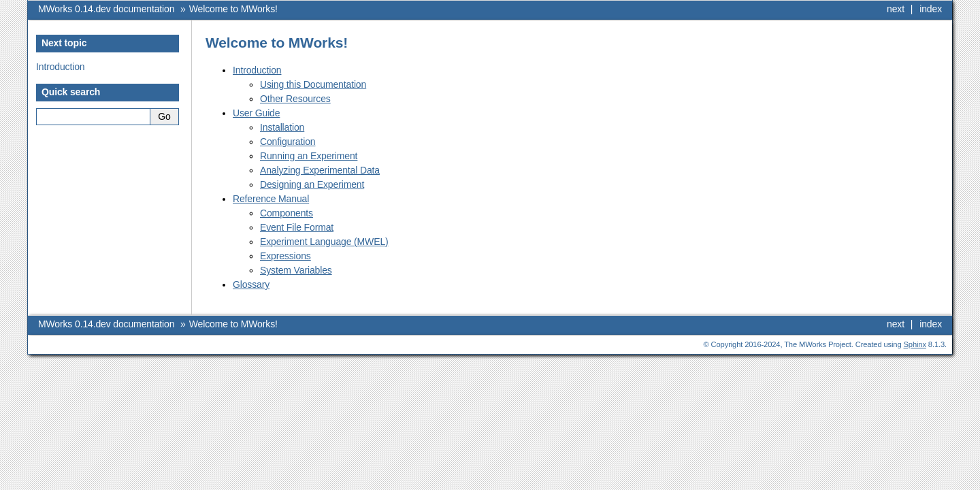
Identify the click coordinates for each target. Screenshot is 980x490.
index (931, 9)
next (896, 9)
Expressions (285, 256)
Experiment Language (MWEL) (324, 242)
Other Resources (295, 99)
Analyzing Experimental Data (320, 170)
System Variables (296, 270)
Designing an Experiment (312, 184)
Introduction (257, 70)
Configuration (288, 142)
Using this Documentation (313, 84)
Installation (282, 127)
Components (287, 213)
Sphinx (915, 344)
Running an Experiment (309, 156)
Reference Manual (271, 199)
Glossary (251, 284)
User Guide (256, 113)
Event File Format (297, 227)
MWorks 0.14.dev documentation (106, 9)
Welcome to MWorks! (233, 9)
